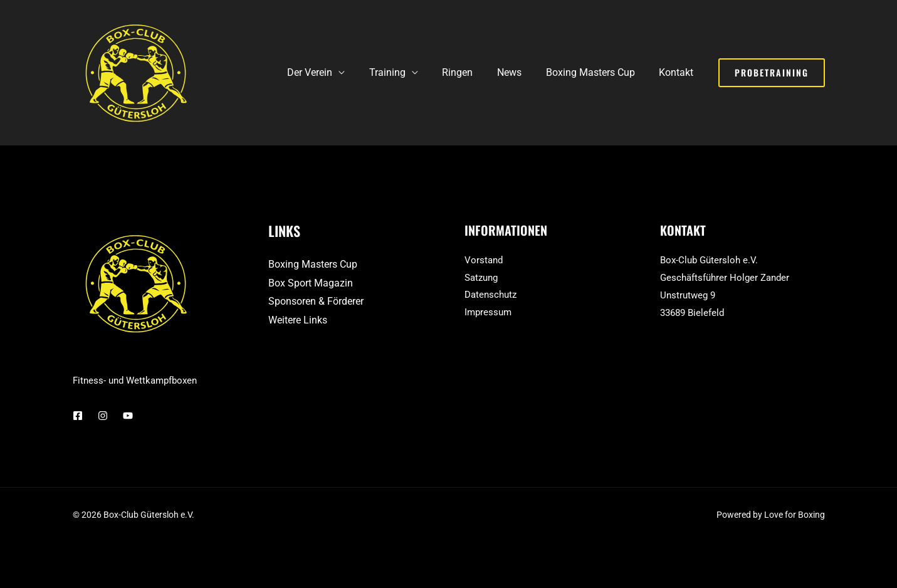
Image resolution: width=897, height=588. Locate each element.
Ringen (472, 72)
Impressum (488, 313)
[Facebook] (78, 416)
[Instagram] (103, 416)
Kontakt (679, 72)
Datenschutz (490, 295)
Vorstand (484, 260)
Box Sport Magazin (311, 283)
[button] (772, 73)
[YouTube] (128, 416)
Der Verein (333, 72)
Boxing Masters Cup (597, 72)
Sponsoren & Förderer (316, 301)
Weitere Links (298, 320)
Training (406, 72)
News (520, 72)
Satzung (481, 278)
